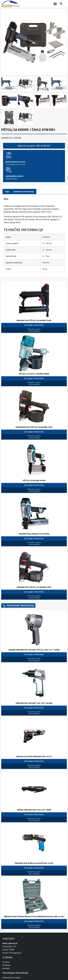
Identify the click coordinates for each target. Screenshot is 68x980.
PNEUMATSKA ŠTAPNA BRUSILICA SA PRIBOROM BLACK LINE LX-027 (34, 916)
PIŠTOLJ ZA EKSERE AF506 (34, 480)
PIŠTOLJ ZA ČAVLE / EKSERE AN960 (34, 373)
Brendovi (7, 964)
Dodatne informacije (24, 191)
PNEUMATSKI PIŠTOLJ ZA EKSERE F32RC (34, 320)
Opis (7, 191)
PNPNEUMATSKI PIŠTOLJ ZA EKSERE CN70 (34, 426)
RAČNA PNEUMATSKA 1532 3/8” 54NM (34, 809)
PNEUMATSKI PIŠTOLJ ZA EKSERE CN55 (34, 586)
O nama (6, 961)
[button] (55, 4)
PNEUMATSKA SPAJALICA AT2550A (34, 533)
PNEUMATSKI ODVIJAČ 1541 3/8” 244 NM (34, 702)
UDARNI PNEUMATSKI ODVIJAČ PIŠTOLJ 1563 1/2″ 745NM (34, 649)
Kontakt (6, 968)
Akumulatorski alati (11, 977)
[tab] (7, 191)
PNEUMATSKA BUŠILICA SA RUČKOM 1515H (34, 862)
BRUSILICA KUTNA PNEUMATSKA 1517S (34, 756)
